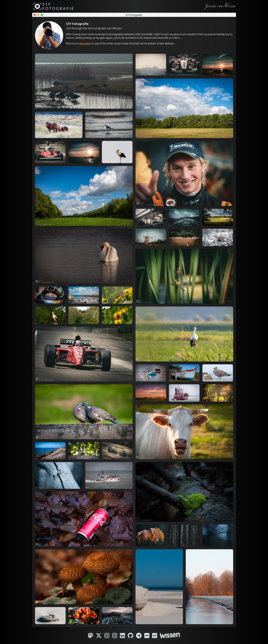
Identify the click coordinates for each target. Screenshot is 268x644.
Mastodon (85, 43)
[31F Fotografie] (54, 6)
